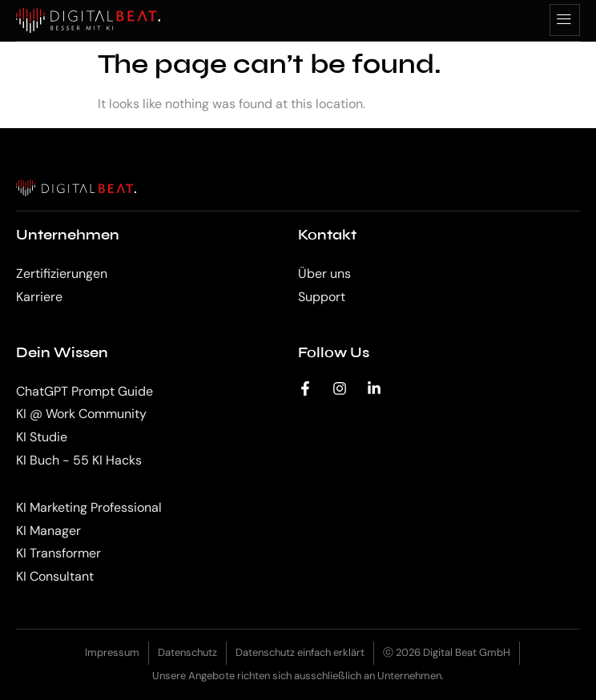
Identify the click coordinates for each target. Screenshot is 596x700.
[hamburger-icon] (565, 20)
